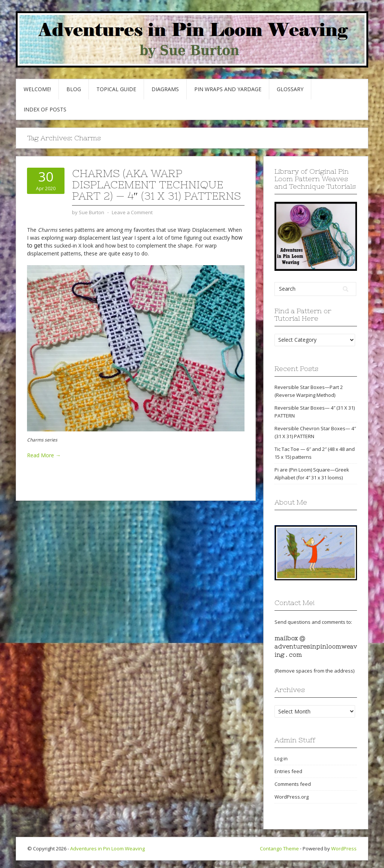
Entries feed (288, 771)
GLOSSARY (290, 89)
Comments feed (293, 784)
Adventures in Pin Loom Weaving (107, 848)
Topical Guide (116, 89)
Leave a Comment (132, 212)
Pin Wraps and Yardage (228, 89)
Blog (74, 89)
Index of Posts (45, 109)
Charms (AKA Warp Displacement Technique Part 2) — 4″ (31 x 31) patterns (156, 185)
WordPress (344, 848)
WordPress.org (292, 797)
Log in (281, 758)
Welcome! (37, 89)
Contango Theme (279, 848)
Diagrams (165, 89)
